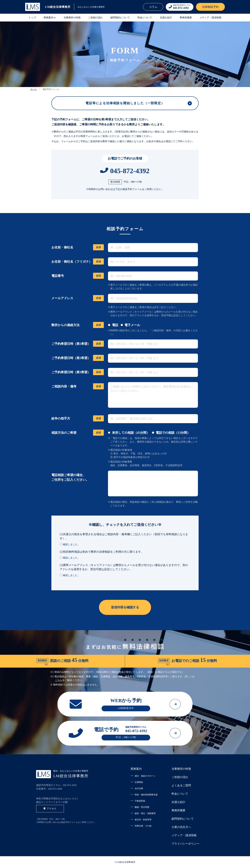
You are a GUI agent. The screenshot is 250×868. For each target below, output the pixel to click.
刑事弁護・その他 (143, 826)
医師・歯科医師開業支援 (146, 795)
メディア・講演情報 (210, 18)
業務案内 (136, 769)
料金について (145, 18)
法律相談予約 (210, 7)
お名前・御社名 (78, 247)
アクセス (50, 809)
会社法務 (139, 788)
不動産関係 (140, 801)
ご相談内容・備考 (78, 387)
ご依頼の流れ (95, 18)
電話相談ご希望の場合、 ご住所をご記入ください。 (70, 477)
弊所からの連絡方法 (78, 325)
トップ (32, 18)
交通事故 (139, 782)
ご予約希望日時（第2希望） (78, 358)
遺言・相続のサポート (145, 776)
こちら (59, 680)
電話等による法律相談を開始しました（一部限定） (125, 103)
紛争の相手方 (78, 419)
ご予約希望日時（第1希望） (78, 344)
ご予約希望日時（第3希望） (78, 372)
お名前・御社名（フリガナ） (78, 262)
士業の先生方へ (181, 827)
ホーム (34, 89)
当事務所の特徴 (72, 18)
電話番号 (78, 276)
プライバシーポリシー (185, 844)
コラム (153, 7)
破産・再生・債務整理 (145, 813)
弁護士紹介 (166, 18)
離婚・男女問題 (142, 807)
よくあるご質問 (181, 785)
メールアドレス (78, 298)
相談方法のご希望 (78, 433)
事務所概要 (186, 18)
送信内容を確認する (125, 607)
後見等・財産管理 (143, 820)
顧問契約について (120, 18)
